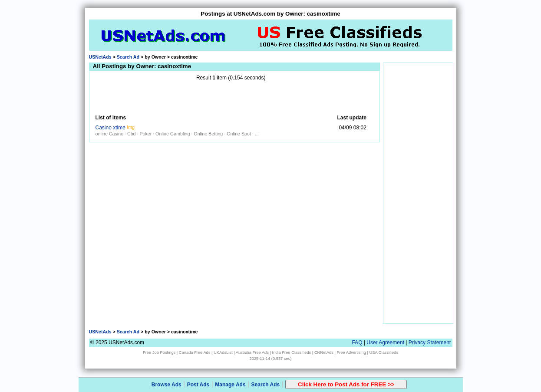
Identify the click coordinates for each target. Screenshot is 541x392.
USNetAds (100, 57)
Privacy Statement (430, 343)
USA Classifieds (384, 352)
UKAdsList (223, 352)
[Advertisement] (231, 98)
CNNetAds (324, 352)
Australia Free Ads (252, 352)
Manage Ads (230, 385)
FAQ (357, 343)
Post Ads (198, 385)
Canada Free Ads (195, 352)
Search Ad (128, 57)
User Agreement (385, 343)
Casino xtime (111, 128)
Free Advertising (351, 352)
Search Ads (266, 385)
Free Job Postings (159, 352)
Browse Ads (167, 385)
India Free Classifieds (292, 352)
